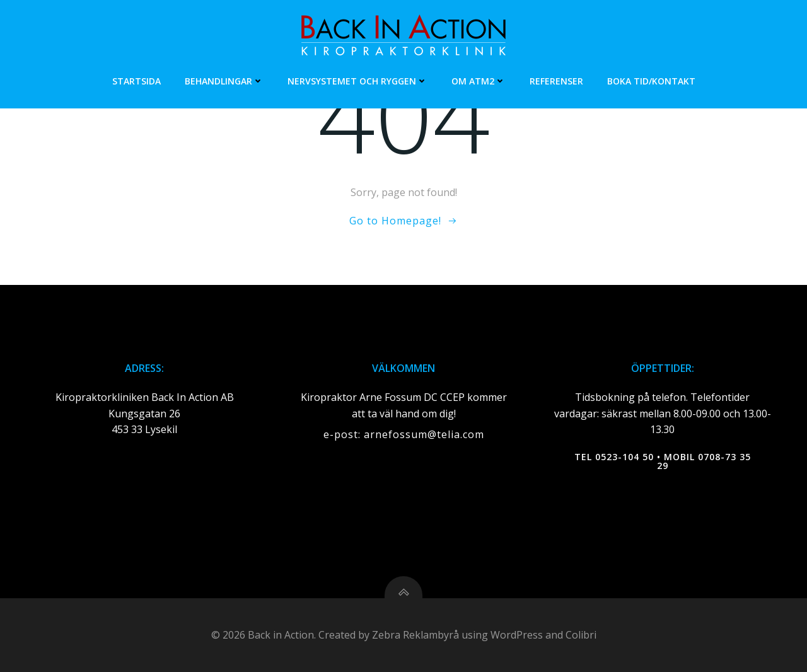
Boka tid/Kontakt (651, 81)
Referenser (556, 81)
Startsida (136, 81)
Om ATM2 (479, 81)
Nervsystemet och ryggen (357, 81)
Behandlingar (224, 81)
